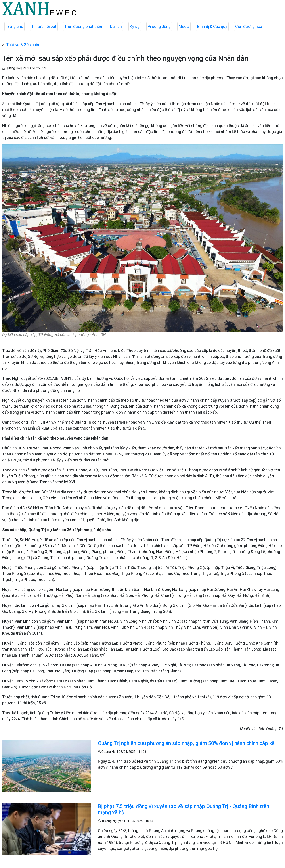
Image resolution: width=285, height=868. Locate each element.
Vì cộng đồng (159, 26)
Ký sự (135, 26)
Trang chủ (14, 26)
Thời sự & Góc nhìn (23, 45)
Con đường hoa (249, 26)
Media (184, 26)
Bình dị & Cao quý (212, 26)
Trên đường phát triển (83, 26)
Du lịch (116, 26)
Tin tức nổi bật (44, 26)
